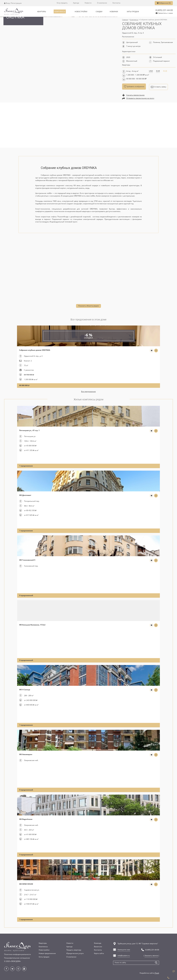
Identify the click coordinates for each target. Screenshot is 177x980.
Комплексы (43, 947)
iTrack (157, 973)
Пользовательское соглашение (17, 958)
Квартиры (43, 943)
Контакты (116, 3)
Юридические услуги (75, 953)
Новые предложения (47, 953)
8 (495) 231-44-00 (164, 10)
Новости (88, 3)
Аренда (76, 3)
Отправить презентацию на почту (140, 98)
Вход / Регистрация (13, 3)
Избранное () (164, 3)
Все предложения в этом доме (88, 320)
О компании (102, 3)
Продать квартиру (74, 950)
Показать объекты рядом (88, 306)
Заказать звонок (151, 956)
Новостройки (44, 950)
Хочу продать (62, 3)
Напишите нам (124, 950)
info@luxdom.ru (124, 956)
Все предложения (88, 392)
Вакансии (98, 947)
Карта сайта (99, 953)
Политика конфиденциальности (17, 954)
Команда (98, 943)
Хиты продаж (44, 957)
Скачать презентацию (135, 95)
